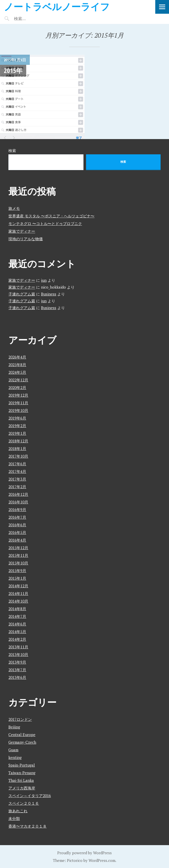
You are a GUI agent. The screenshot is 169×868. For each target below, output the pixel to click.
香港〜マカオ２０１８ (27, 826)
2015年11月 (18, 555)
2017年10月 (18, 456)
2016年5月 (17, 532)
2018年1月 (17, 448)
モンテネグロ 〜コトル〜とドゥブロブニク (45, 223)
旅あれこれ (18, 811)
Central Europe (22, 735)
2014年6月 (17, 624)
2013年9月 (17, 662)
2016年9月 (17, 510)
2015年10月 (18, 563)
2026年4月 (17, 357)
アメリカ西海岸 (22, 788)
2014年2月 (17, 639)
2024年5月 (17, 372)
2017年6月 (17, 464)
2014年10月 (18, 601)
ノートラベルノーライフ (57, 6)
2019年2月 (17, 426)
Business (49, 294)
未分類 (14, 818)
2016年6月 (17, 525)
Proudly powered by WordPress (84, 853)
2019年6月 (17, 418)
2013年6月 (17, 677)
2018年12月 (18, 441)
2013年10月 (18, 654)
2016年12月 (18, 494)
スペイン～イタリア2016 (30, 796)
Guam (13, 750)
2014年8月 (17, 609)
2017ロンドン (20, 719)
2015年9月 (17, 571)
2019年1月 (17, 433)
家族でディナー (22, 231)
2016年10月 (18, 502)
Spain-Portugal (22, 765)
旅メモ (14, 208)
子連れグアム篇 (22, 294)
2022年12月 (18, 380)
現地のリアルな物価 (26, 239)
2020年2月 (17, 387)
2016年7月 (17, 517)
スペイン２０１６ (24, 803)
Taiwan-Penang (22, 773)
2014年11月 (18, 593)
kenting (15, 757)
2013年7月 (17, 670)
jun (44, 280)
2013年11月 (18, 647)
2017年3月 (17, 479)
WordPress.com (102, 860)
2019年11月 (18, 403)
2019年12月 (18, 395)
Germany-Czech (22, 742)
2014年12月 (18, 586)
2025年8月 (17, 365)
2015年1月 (17, 578)
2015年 (13, 70)
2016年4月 (17, 540)
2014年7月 (17, 616)
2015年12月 (18, 548)
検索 (12, 151)
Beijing (14, 727)
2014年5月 (17, 632)
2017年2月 (17, 487)
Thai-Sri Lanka (21, 780)
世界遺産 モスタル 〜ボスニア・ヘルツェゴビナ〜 (51, 216)
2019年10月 (18, 410)
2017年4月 (17, 471)
